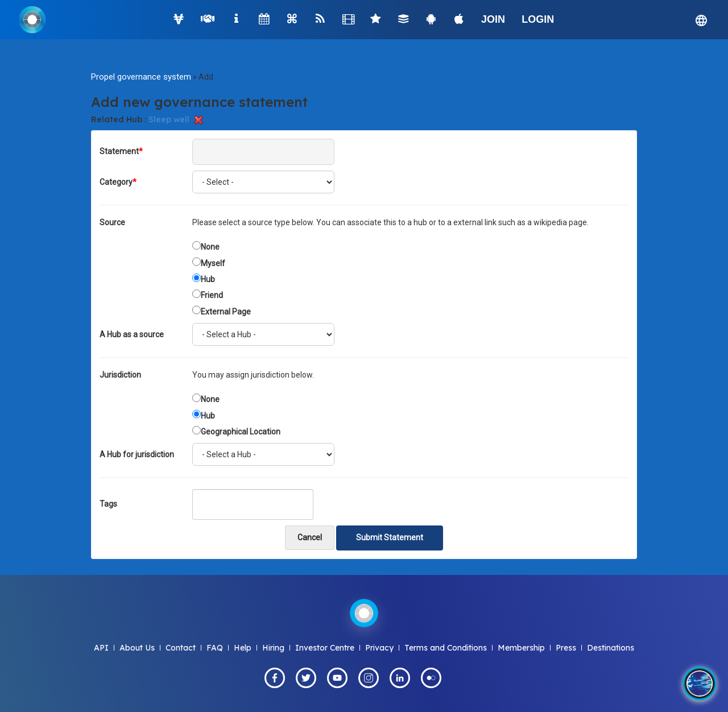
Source (112, 222)
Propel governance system (141, 77)
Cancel (310, 537)
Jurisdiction (120, 375)
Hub (208, 279)
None (210, 247)
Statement (121, 151)
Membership (521, 648)
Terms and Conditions (446, 648)
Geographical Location (241, 432)
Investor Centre (325, 648)
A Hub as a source (132, 334)
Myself (213, 263)
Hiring (273, 648)
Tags (108, 504)
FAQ (215, 648)
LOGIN (538, 19)
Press (566, 648)
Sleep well (169, 119)
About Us (137, 648)
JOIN (493, 19)
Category (118, 182)
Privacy (379, 648)
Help (243, 648)
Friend (212, 295)
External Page (226, 312)
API (101, 648)
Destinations (611, 648)
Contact (181, 648)
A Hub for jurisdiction (137, 454)
